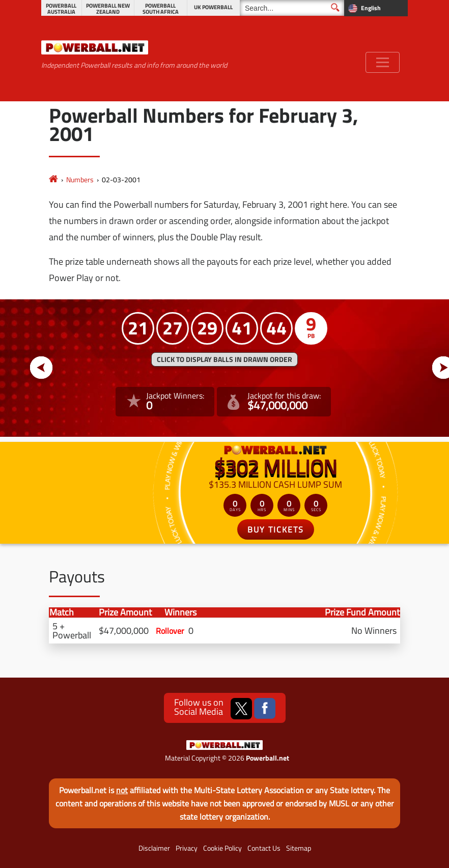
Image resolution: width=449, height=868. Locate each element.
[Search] (292, 8)
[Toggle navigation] (383, 62)
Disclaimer (154, 848)
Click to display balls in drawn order (225, 359)
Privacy (187, 848)
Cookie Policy (222, 848)
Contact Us (264, 848)
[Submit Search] (335, 7)
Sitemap (299, 848)
